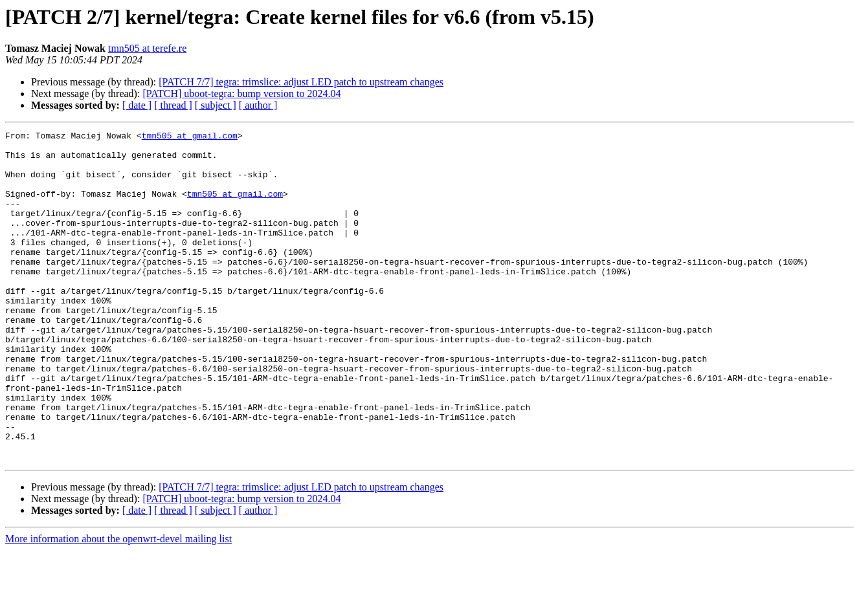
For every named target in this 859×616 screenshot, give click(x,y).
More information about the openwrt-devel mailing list (118, 605)
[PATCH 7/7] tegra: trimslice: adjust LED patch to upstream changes (301, 82)
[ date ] (137, 105)
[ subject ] (216, 105)
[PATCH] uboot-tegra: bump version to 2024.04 (241, 93)
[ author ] (258, 105)
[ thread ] (173, 105)
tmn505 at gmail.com (190, 137)
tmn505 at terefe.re (147, 48)
